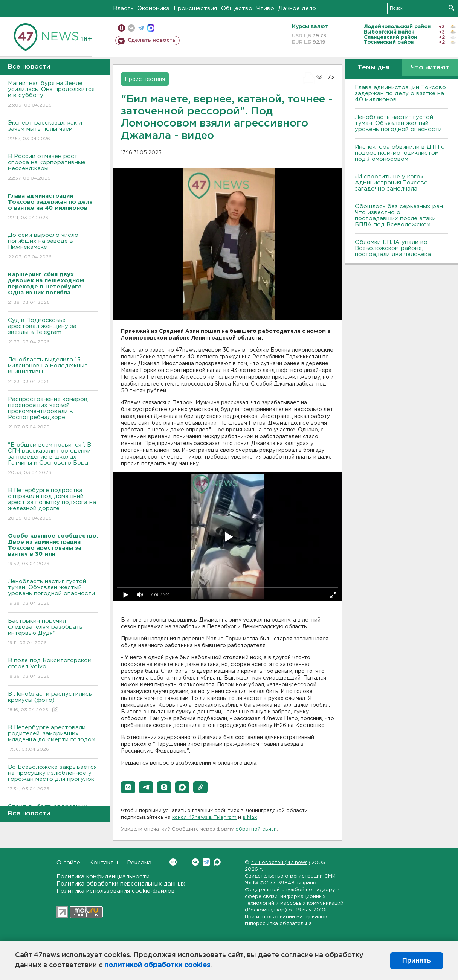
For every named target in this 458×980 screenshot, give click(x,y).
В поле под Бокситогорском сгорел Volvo (53, 669)
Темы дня (373, 68)
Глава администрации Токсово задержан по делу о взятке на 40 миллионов (400, 94)
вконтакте (131, 28)
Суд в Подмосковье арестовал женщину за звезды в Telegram (53, 331)
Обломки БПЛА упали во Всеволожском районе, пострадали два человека (393, 248)
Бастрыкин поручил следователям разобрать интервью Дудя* (53, 632)
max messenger (151, 28)
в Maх (250, 818)
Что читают (430, 68)
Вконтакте (173, 862)
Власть (123, 8)
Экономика (154, 8)
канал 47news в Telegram (204, 818)
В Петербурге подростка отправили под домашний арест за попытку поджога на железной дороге (53, 505)
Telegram (206, 862)
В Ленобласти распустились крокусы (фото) (53, 702)
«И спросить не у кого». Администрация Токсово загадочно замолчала (391, 183)
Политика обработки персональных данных (121, 884)
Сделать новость (152, 40)
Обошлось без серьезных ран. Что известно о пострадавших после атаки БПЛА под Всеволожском (399, 216)
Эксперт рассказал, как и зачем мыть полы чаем (53, 131)
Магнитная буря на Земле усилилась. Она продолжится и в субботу (53, 95)
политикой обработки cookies (157, 965)
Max (217, 862)
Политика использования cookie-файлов (116, 891)
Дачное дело (297, 8)
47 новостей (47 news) (280, 863)
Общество (237, 8)
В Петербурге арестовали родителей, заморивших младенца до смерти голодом (53, 739)
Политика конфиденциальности (103, 877)
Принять (417, 960)
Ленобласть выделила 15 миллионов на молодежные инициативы (53, 371)
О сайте (68, 863)
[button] (128, 787)
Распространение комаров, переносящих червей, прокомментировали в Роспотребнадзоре (53, 414)
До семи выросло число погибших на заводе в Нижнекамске (53, 246)
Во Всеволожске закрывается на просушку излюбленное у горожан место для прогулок (53, 778)
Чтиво (265, 8)
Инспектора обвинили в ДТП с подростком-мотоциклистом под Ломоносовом (400, 153)
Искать (451, 8)
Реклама (139, 863)
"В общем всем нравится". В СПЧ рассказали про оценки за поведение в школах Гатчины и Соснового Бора (53, 459)
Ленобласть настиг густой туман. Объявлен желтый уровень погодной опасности (53, 593)
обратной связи (256, 829)
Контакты (104, 863)
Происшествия (195, 8)
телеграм (141, 28)
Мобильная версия (121, 28)
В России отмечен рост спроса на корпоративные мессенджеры (53, 168)
